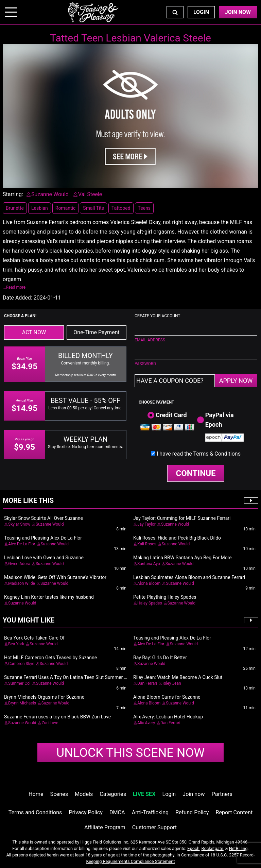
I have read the (199, 454)
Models (84, 794)
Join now (194, 794)
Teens (144, 208)
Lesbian (40, 208)
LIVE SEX (144, 794)
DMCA (117, 812)
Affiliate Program (105, 827)
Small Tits (93, 208)
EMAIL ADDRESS (150, 340)
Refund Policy (192, 812)
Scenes (59, 794)
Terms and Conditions (35, 812)
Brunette (15, 208)
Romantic (66, 208)
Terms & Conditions (217, 454)
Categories (113, 794)
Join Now (238, 12)
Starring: (13, 194)
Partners (222, 794)
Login (201, 12)
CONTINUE (196, 473)
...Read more (14, 287)
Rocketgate (212, 848)
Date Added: (18, 298)
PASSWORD (145, 364)
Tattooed (121, 208)
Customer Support (154, 827)
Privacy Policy (85, 812)
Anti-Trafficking (150, 812)
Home (36, 794)
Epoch (193, 848)
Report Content (234, 812)
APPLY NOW (236, 381)
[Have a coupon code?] (175, 381)
